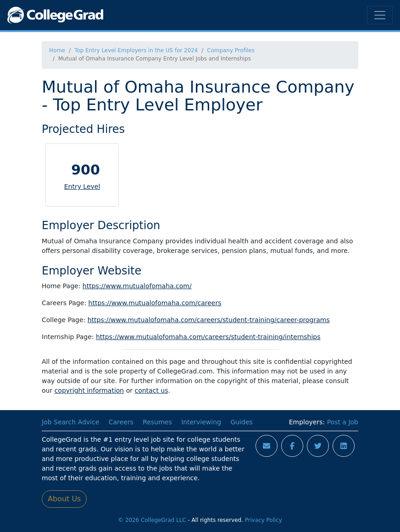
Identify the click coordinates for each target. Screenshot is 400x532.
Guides (241, 422)
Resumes (157, 422)
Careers (121, 422)
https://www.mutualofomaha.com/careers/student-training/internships (208, 337)
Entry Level (82, 186)
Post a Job (343, 422)
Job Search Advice (70, 422)
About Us (64, 499)
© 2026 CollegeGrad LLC (152, 520)
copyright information (89, 390)
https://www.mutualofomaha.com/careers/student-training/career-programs (209, 320)
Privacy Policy (264, 520)
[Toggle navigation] (380, 15)
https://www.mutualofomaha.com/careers (155, 303)
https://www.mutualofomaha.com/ (137, 286)
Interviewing (201, 422)
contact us (151, 390)
